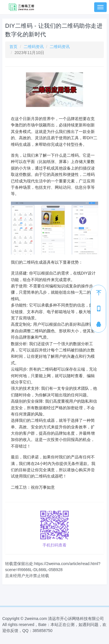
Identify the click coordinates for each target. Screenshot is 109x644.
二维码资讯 (34, 47)
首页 (13, 47)
